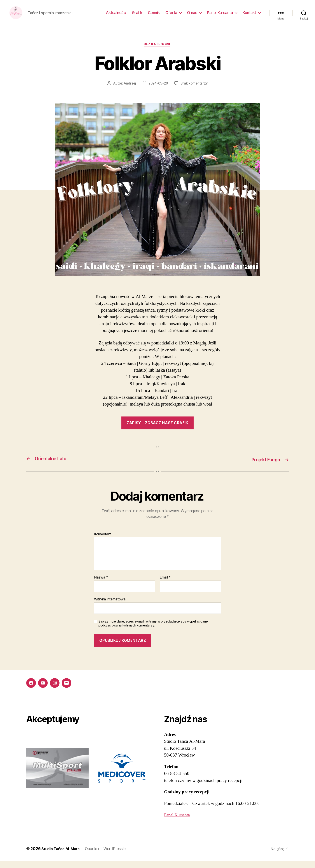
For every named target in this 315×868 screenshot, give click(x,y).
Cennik (154, 16)
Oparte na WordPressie (108, 856)
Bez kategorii (157, 51)
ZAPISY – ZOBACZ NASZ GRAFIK (157, 430)
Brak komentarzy (195, 90)
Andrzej (129, 90)
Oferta (171, 16)
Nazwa (101, 584)
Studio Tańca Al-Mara (62, 856)
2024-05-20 (158, 90)
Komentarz (103, 541)
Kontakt (249, 16)
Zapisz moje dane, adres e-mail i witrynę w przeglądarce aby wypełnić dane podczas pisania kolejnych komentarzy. (153, 630)
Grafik (137, 16)
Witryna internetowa (110, 606)
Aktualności (116, 16)
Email (165, 584)
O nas (192, 16)
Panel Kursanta (220, 16)
